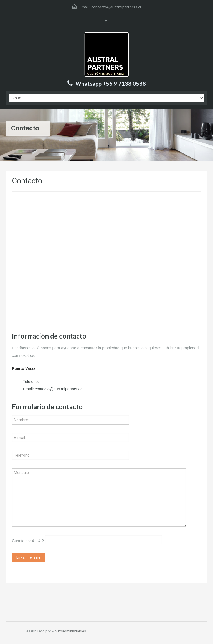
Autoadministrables (70, 631)
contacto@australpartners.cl (116, 7)
